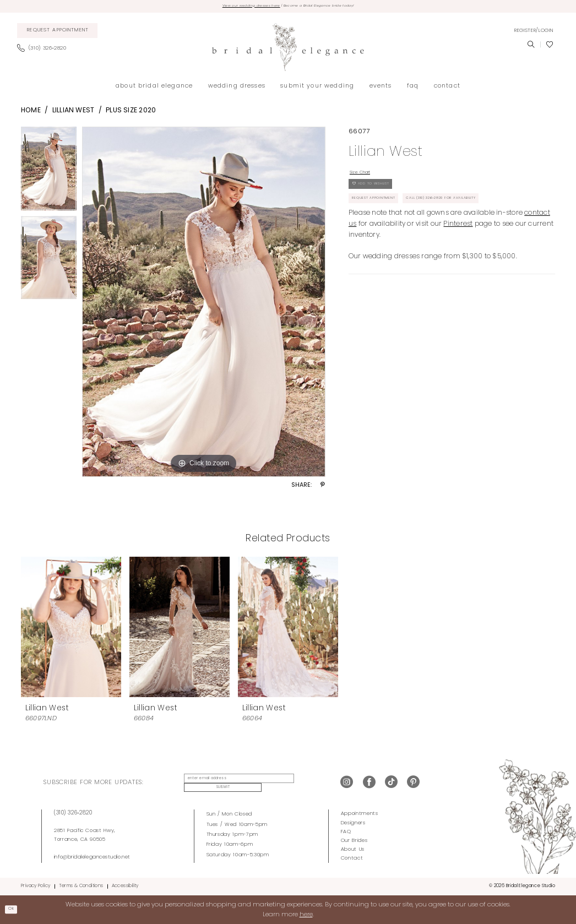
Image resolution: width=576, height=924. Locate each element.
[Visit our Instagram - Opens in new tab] (347, 784)
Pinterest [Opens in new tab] (458, 246)
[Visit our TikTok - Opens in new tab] (391, 784)
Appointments (360, 814)
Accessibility (125, 886)
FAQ (346, 831)
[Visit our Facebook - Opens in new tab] (369, 784)
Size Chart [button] (367, 177)
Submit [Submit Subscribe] (302, 784)
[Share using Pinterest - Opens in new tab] (323, 488)
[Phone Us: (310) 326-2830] (45, 51)
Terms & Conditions (81, 886)
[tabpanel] (49, 174)
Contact (352, 858)
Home (31, 113)
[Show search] (531, 47)
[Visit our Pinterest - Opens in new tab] (413, 784)
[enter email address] (230, 784)
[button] (534, 33)
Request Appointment (385, 217)
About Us (353, 849)
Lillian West (74, 113)
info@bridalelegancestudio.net (92, 857)
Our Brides (354, 840)
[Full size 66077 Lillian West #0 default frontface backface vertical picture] (204, 305)
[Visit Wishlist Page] (550, 47)
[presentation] (71, 629)
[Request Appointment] (58, 34)
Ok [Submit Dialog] (14, 909)
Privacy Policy (36, 886)
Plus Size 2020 (131, 113)
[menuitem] (58, 34)
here (306, 914)
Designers (353, 822)
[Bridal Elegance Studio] (288, 50)
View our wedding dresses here (231, 7)
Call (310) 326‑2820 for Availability (485, 217)
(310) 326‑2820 (73, 813)
